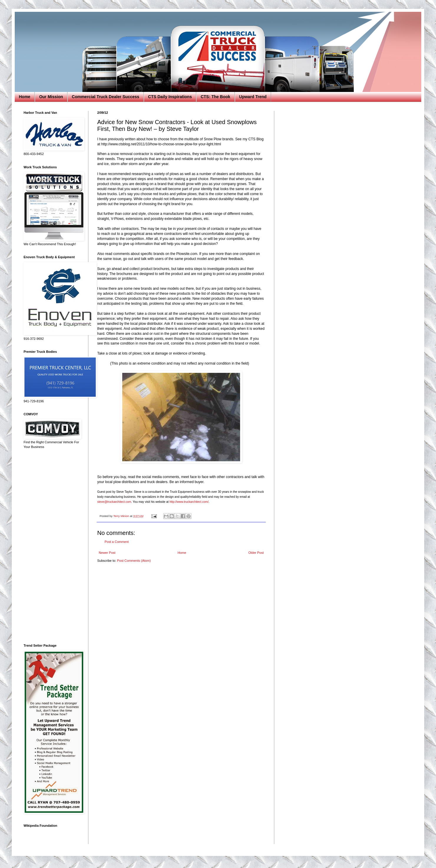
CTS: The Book (215, 97)
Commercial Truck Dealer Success (106, 97)
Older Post (256, 553)
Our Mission (51, 97)
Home (25, 97)
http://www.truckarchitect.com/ (189, 502)
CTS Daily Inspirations (170, 97)
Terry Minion (122, 516)
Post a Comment (117, 542)
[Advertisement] (52, 546)
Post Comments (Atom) (134, 561)
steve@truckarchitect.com (114, 502)
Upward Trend (253, 97)
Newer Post (107, 553)
